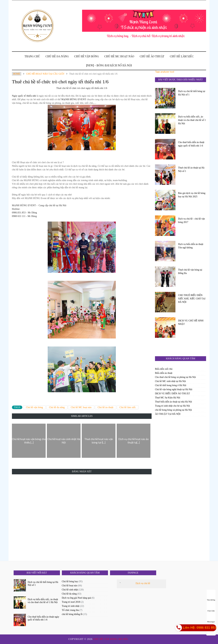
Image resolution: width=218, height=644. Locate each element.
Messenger (211, 618)
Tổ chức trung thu (70, 610)
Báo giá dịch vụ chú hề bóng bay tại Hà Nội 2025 (192, 195)
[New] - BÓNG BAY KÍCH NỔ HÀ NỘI (109, 65)
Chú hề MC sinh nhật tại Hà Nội (170, 381)
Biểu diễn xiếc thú (164, 369)
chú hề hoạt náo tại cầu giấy (45, 74)
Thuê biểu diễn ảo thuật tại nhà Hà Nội (173, 402)
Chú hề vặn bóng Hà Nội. (111, 639)
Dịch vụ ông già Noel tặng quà (76, 598)
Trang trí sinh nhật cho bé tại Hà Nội (172, 406)
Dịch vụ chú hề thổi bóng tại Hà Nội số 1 (192, 93)
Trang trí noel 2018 (71, 602)
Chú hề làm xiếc (182, 56)
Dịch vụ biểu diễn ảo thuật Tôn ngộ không (191, 246)
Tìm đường (211, 597)
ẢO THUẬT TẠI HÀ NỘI (168, 414)
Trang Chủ (32, 56)
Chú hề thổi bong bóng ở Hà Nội (171, 385)
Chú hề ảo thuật (152, 56)
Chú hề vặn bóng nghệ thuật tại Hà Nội (174, 389)
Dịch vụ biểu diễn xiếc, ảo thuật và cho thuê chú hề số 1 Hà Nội (192, 120)
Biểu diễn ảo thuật (164, 373)
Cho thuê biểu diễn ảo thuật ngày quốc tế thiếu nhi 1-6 (191, 144)
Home (17, 74)
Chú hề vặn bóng (86, 56)
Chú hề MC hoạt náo (119, 56)
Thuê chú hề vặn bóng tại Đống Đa (190, 271)
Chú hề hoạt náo (70, 586)
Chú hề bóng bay (70, 581)
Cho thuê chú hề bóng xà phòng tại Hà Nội (175, 377)
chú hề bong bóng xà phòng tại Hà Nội (173, 410)
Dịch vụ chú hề (143, 583)
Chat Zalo (211, 608)
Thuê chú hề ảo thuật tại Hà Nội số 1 (191, 169)
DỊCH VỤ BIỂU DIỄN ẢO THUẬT (172, 394)
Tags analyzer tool (165, 72)
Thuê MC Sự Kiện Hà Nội (168, 398)
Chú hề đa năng (57, 56)
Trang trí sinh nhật (71, 606)
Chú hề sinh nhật (70, 590)
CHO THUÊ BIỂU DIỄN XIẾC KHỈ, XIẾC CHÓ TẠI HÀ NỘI (192, 299)
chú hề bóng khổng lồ (72, 614)
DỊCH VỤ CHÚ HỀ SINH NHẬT (191, 322)
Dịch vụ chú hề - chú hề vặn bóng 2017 (192, 220)
